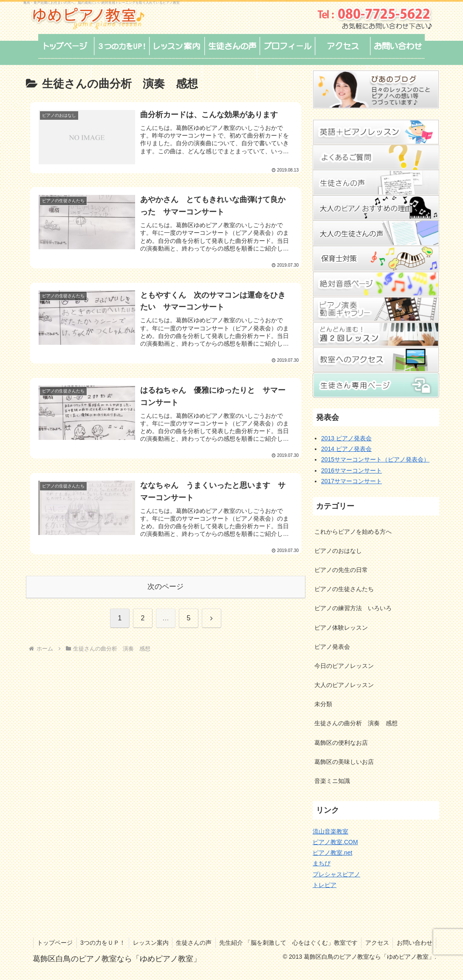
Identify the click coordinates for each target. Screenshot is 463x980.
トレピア (325, 885)
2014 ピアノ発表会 (346, 449)
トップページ (91, 943)
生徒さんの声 (234, 943)
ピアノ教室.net (332, 853)
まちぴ (322, 863)
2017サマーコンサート (351, 481)
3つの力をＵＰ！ (140, 943)
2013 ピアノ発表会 (346, 438)
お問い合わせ (414, 953)
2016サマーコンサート (351, 470)
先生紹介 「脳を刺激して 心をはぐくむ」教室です (330, 943)
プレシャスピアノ (336, 874)
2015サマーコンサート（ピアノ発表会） (375, 459)
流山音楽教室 (330, 831)
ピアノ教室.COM (335, 842)
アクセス (420, 943)
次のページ (165, 586)
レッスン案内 (189, 943)
